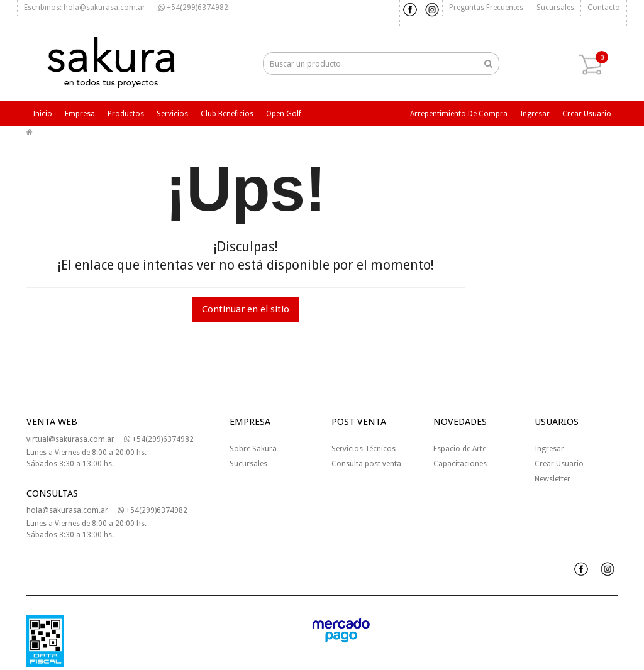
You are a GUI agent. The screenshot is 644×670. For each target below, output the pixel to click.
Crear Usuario (559, 464)
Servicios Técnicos (364, 449)
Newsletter (552, 479)
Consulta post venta (366, 464)
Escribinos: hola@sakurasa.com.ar (85, 8)
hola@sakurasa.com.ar (67, 510)
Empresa (80, 114)
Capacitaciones (460, 464)
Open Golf (284, 114)
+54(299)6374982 (193, 8)
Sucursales (555, 8)
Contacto (604, 8)
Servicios (172, 114)
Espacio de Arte (460, 449)
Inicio (42, 114)
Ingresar (535, 114)
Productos (126, 114)
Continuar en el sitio (246, 309)
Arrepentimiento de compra (459, 114)
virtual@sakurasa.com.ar (70, 439)
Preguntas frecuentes (486, 8)
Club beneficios (227, 114)
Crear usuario (587, 114)
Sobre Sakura (253, 449)
